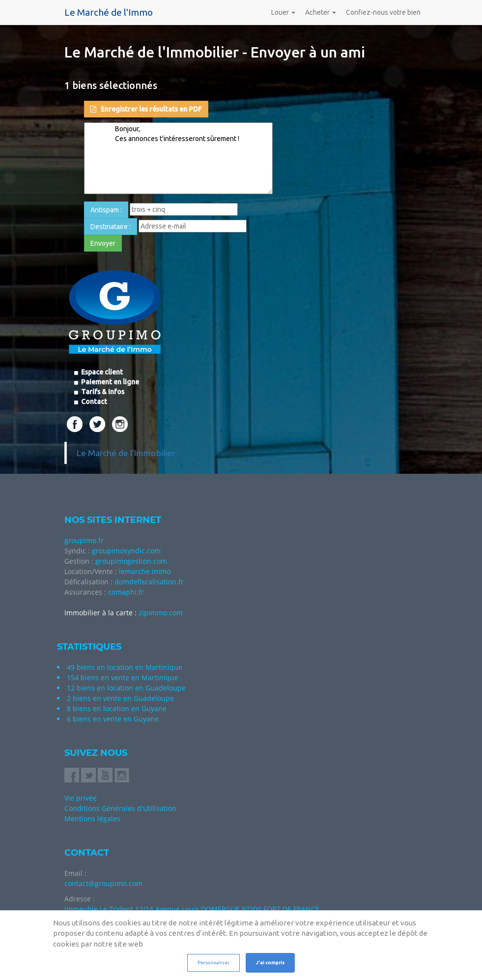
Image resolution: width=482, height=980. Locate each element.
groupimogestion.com (131, 561)
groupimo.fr (84, 540)
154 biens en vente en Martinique (123, 677)
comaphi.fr (126, 592)
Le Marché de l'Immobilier (126, 453)
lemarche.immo (145, 571)
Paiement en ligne (109, 382)
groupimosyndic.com (126, 551)
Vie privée (81, 798)
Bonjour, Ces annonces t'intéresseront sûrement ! (178, 158)
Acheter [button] (321, 12)
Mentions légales (92, 819)
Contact (93, 402)
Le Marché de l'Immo (109, 12)
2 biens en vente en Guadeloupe (120, 698)
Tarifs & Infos (102, 392)
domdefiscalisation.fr (149, 582)
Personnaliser (213, 963)
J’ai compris (270, 963)
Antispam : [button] (106, 210)
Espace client (101, 372)
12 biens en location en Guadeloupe (126, 688)
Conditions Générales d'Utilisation (120, 808)
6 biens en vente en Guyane (113, 719)
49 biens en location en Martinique (125, 667)
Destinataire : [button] (111, 227)
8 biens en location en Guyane (117, 708)
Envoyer (103, 243)
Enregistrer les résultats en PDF (146, 109)
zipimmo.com (161, 613)
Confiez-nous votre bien (383, 12)
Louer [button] (283, 12)
